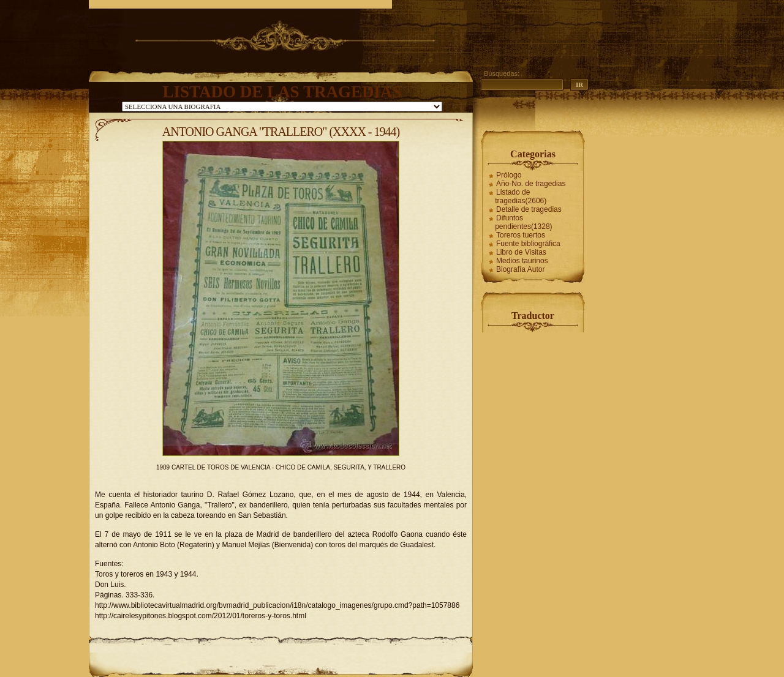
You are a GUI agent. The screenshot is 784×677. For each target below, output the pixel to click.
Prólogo (509, 175)
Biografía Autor (520, 269)
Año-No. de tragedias (531, 184)
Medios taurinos (522, 261)
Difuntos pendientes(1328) (523, 222)
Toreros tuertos (521, 235)
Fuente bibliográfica (528, 244)
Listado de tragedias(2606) (521, 196)
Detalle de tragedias (529, 209)
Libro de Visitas (521, 252)
